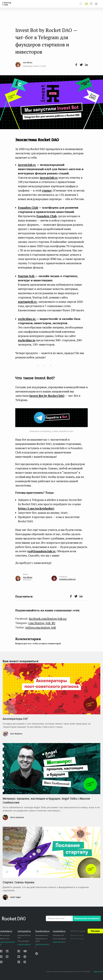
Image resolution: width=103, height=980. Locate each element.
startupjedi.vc (27, 302)
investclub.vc (49, 178)
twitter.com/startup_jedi (41, 627)
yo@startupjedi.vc (24, 944)
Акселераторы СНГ (15, 719)
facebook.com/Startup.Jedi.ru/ (48, 619)
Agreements (98, 972)
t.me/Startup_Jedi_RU (42, 623)
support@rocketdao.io (7, 943)
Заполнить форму (77, 939)
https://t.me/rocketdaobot (36, 508)
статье (47, 190)
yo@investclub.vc (59, 942)
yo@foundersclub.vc (41, 551)
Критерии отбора (77, 935)
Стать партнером (59, 939)
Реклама (95, 931)
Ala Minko (28, 63)
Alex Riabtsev (16, 734)
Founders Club (47, 216)
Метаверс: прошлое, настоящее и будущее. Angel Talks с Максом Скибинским (46, 801)
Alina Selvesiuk (17, 817)
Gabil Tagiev (16, 897)
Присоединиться (42, 935)
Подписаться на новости (87, 918)
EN (86, 4)
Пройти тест (5, 939)
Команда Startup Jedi (24, 936)
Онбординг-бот (58, 935)
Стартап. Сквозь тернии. (19, 882)
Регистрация (5, 935)
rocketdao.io (27, 340)
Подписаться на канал (41, 940)
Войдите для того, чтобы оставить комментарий (38, 644)
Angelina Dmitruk (67, 579)
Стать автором (23, 941)
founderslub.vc (42, 931)
